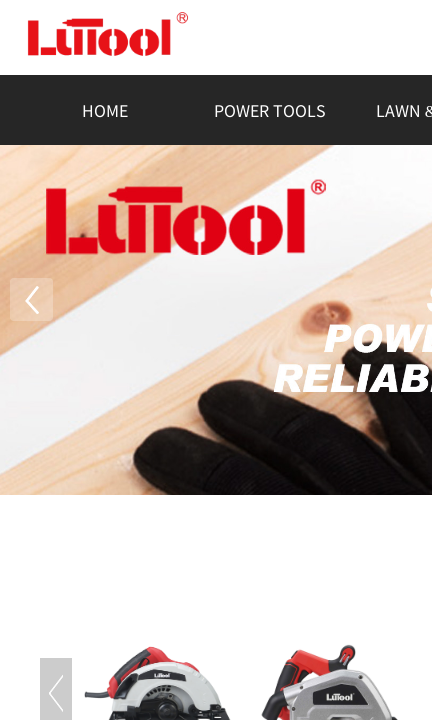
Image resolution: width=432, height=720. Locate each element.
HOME (105, 110)
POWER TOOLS (270, 110)
